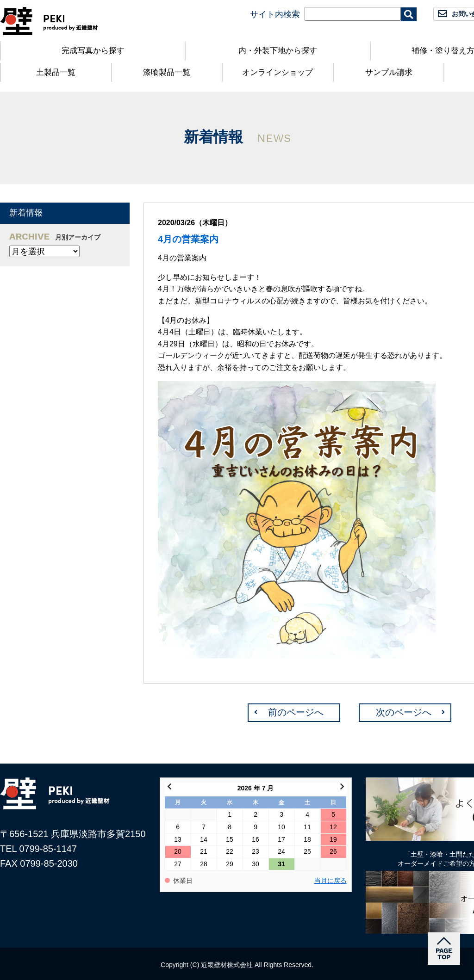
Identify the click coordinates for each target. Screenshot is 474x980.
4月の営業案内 (188, 239)
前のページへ (296, 712)
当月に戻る (331, 881)
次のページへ (404, 712)
